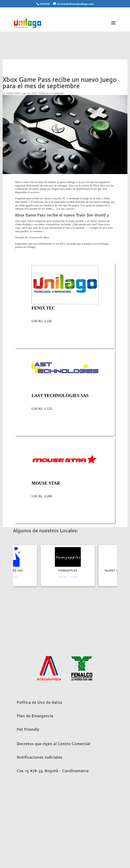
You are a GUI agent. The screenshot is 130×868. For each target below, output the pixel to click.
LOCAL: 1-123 (42, 409)
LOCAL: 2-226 (42, 321)
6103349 (45, 4)
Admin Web (13, 93)
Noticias (44, 93)
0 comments (57, 93)
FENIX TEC (43, 308)
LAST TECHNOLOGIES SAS (60, 396)
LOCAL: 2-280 (42, 496)
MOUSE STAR (46, 483)
